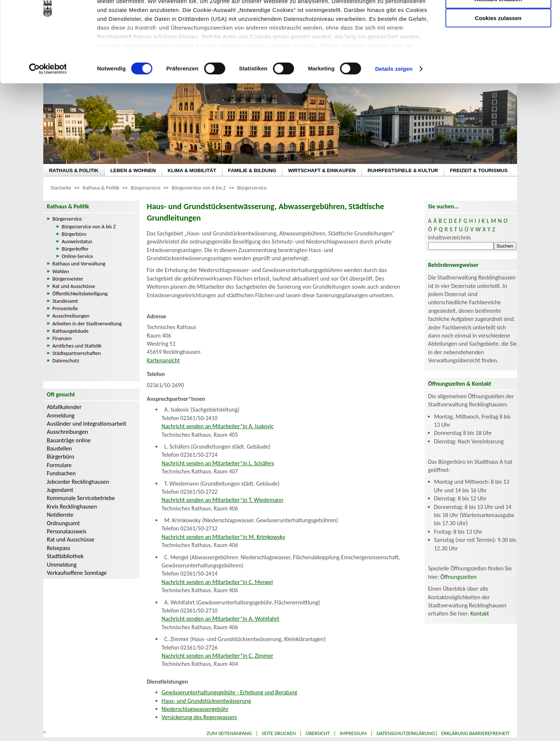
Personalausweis (67, 531)
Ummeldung (62, 565)
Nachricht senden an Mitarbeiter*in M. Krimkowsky (224, 537)
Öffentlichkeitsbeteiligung (80, 294)
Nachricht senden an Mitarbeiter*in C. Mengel (217, 582)
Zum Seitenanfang (229, 733)
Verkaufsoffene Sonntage (77, 573)
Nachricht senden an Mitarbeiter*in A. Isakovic (218, 426)
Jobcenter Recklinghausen (78, 482)
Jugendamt (60, 490)
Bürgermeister (68, 279)
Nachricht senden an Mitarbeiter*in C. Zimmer (218, 656)
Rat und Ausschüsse (74, 286)
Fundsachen (61, 473)
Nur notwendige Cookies (498, 21)
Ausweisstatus (77, 241)
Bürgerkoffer (75, 249)
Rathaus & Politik (101, 188)
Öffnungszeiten (459, 577)
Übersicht (318, 733)
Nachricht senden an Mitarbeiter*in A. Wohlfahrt (221, 619)
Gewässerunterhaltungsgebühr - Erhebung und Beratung (229, 692)
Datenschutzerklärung (406, 733)
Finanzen (62, 338)
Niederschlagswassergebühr (195, 709)
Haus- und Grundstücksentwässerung (206, 701)
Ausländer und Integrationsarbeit (87, 424)
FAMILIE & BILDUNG (252, 170)
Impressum (353, 733)
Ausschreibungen (71, 316)
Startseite (61, 188)
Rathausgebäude (71, 331)
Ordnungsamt (63, 523)
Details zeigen (394, 112)
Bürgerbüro (74, 234)
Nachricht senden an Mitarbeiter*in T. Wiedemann (223, 500)
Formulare (59, 465)
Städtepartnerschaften (77, 353)
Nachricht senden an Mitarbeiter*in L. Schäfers (218, 463)
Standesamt (65, 301)
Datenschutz (66, 361)
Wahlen (61, 271)
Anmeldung (61, 415)
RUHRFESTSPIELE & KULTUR (403, 170)
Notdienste (60, 515)
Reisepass (59, 548)
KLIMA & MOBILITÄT (192, 170)
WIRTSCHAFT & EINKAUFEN (322, 170)
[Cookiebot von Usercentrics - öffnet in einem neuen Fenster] (48, 113)
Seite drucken (279, 733)
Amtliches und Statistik (77, 346)
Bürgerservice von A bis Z (199, 188)
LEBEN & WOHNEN (133, 170)
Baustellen (60, 448)
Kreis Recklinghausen (72, 507)
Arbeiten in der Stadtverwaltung (87, 323)
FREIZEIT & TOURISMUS (479, 170)
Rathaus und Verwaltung (79, 264)
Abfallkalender (64, 407)
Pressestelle (65, 308)
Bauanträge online (69, 440)
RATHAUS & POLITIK (74, 170)
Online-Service (78, 256)
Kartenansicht (163, 360)
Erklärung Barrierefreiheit (475, 733)
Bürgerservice (145, 188)
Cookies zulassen (498, 62)
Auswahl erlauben (498, 43)
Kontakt (480, 613)
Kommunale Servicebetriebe (81, 498)
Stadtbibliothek (65, 556)
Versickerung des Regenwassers (199, 717)
